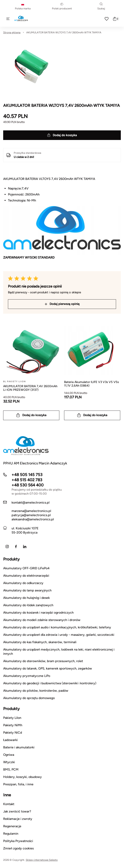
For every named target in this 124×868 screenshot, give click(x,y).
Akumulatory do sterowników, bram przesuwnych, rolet (43, 661)
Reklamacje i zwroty (18, 819)
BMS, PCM (11, 769)
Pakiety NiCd (13, 733)
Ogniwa (9, 755)
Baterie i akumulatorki (19, 747)
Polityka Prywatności (18, 841)
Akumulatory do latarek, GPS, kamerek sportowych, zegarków (48, 668)
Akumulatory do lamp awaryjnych (27, 590)
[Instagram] (7, 547)
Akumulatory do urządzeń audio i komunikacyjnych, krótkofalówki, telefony (57, 627)
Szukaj (101, 6)
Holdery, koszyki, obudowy (22, 777)
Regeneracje (12, 826)
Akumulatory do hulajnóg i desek (26, 598)
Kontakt (9, 804)
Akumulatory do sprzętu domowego (29, 698)
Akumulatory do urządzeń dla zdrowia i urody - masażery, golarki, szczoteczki (59, 635)
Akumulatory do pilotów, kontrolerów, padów (36, 691)
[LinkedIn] (25, 547)
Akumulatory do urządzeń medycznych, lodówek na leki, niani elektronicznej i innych (59, 652)
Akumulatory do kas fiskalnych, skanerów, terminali (40, 642)
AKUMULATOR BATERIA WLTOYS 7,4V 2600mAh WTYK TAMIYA (64, 32)
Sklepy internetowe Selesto (42, 860)
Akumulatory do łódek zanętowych (28, 605)
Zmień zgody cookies (18, 848)
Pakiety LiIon (12, 718)
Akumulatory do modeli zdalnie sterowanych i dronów (42, 620)
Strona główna (12, 32)
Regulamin (11, 834)
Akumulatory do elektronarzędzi (26, 576)
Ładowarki (10, 740)
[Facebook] (16, 547)
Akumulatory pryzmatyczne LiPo (27, 676)
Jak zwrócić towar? (17, 811)
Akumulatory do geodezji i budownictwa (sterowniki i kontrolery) (50, 683)
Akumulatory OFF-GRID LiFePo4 (26, 568)
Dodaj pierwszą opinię (62, 304)
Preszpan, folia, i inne (18, 784)
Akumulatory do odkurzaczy (23, 583)
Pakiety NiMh (13, 725)
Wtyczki (9, 762)
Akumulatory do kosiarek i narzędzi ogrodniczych (38, 613)
